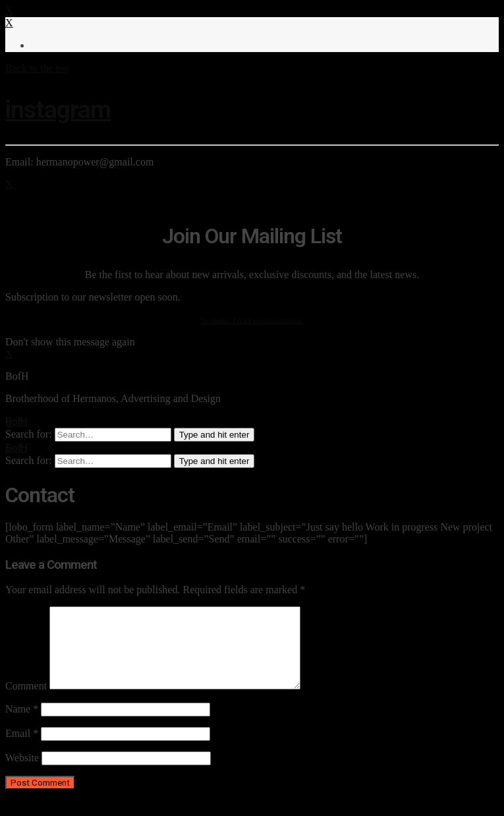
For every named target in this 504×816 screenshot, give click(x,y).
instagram (58, 109)
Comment (26, 702)
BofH (16, 422)
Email (22, 749)
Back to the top (37, 68)
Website (22, 773)
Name (22, 725)
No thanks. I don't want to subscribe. (252, 321)
